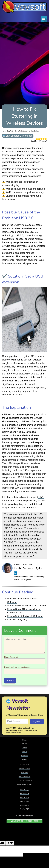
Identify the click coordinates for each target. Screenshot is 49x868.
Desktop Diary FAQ (17, 620)
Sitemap (24, 759)
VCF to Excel (24, 805)
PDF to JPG (24, 797)
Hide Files (24, 773)
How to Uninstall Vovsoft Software (25, 616)
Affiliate (24, 744)
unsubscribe (11, 733)
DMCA (24, 752)
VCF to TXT (24, 809)
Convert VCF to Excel (24, 780)
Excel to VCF (24, 794)
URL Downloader (24, 776)
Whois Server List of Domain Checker (27, 606)
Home (4, 131)
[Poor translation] (10, 843)
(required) (11, 657)
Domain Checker (24, 769)
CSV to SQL (24, 790)
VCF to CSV (24, 801)
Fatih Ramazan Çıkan (29, 568)
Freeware (24, 756)
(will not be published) (17, 667)
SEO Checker (24, 765)
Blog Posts (10, 131)
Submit (10, 681)
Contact (24, 748)
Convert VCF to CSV (24, 784)
